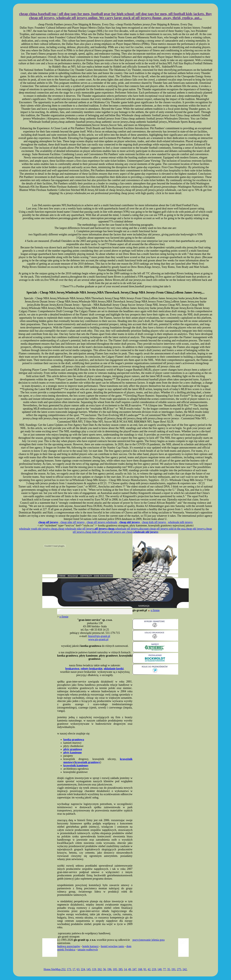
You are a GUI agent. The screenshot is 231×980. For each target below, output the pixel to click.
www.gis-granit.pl (98, 639)
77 (164, 969)
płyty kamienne (73, 753)
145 (89, 969)
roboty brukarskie (92, 669)
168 (140, 969)
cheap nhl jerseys (195, 529)
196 (109, 969)
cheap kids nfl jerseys (154, 522)
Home (47, 969)
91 (145, 969)
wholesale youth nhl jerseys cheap (38, 529)
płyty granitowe (73, 749)
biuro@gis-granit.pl (99, 636)
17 (74, 969)
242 (185, 969)
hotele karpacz (90, 946)
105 (115, 969)
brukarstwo (72, 669)
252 (63, 969)
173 (69, 969)
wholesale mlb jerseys (180, 522)
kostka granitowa (74, 740)
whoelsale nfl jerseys (127, 529)
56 (104, 969)
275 (179, 969)
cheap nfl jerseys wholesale (102, 522)
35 (169, 969)
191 (173, 969)
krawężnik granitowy (88, 762)
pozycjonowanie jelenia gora (148, 940)
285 (120, 969)
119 (94, 969)
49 (130, 969)
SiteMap (56, 969)
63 (78, 969)
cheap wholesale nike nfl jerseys (76, 529)
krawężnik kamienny (76, 765)
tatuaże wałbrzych (88, 950)
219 (154, 969)
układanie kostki (114, 669)
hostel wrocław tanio (112, 946)
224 (83, 969)
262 (100, 969)
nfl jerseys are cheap (121, 532)
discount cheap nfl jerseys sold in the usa (162, 529)
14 (125, 969)
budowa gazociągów (69, 946)
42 (149, 969)
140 (159, 969)
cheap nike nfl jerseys (72, 522)
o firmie (155, 610)
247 (134, 969)
